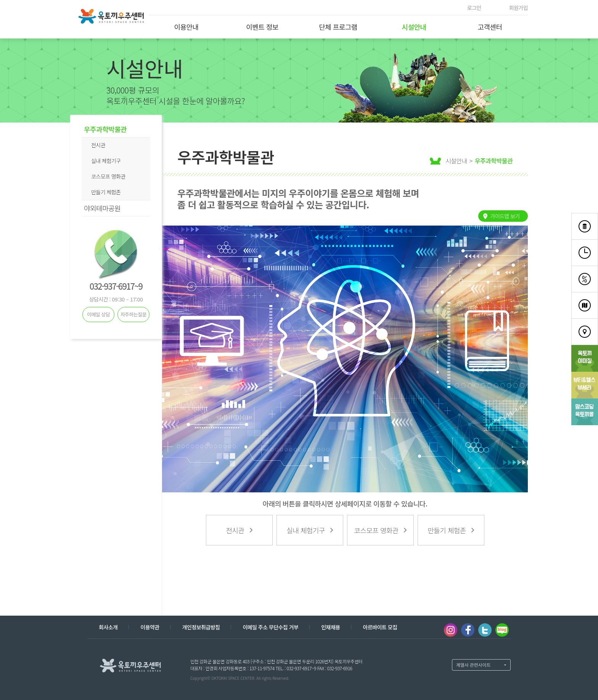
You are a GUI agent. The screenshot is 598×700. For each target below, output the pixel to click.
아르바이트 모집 (380, 627)
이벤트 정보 (262, 27)
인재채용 (330, 627)
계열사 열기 (481, 665)
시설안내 (414, 27)
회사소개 (108, 627)
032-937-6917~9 (116, 286)
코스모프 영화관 (108, 176)
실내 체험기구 (106, 161)
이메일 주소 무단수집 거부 (270, 627)
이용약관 (150, 627)
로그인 (474, 8)
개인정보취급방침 (201, 627)
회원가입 (518, 8)
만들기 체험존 (106, 192)
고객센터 (490, 27)
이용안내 (186, 27)
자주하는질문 (134, 314)
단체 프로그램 (338, 27)
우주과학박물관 (105, 129)
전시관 (98, 145)
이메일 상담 (98, 314)
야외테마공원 (102, 208)
